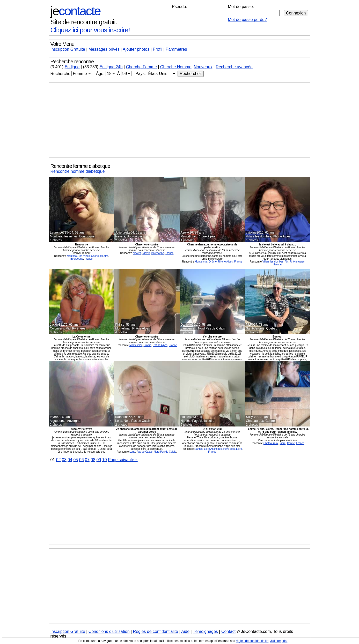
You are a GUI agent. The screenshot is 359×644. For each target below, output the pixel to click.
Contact (228, 631)
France (88, 259)
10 (105, 460)
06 (82, 460)
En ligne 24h (111, 67)
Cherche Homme (176, 67)
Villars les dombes (273, 262)
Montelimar (201, 262)
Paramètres (176, 49)
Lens (132, 452)
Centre (291, 443)
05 (76, 460)
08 (93, 460)
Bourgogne (77, 259)
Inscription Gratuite (68, 49)
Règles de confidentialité (156, 631)
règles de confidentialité (252, 641)
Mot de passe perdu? (247, 20)
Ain (287, 262)
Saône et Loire (100, 256)
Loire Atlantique (213, 449)
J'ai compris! (279, 641)
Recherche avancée (234, 67)
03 (64, 460)
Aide (185, 631)
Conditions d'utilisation (109, 631)
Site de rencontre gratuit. (84, 22)
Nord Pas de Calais (165, 452)
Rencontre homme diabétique (78, 171)
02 (58, 460)
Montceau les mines (78, 256)
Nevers (137, 253)
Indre (283, 443)
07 (87, 460)
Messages (104, 49)
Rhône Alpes (226, 262)
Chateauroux (271, 443)
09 (99, 460)
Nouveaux (203, 67)
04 (70, 460)
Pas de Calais (144, 452)
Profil (157, 49)
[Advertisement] (180, 120)
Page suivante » (123, 460)
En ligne (72, 67)
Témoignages (205, 631)
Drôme (213, 262)
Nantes (199, 449)
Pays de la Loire (233, 449)
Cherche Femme (141, 67)
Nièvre (146, 253)
